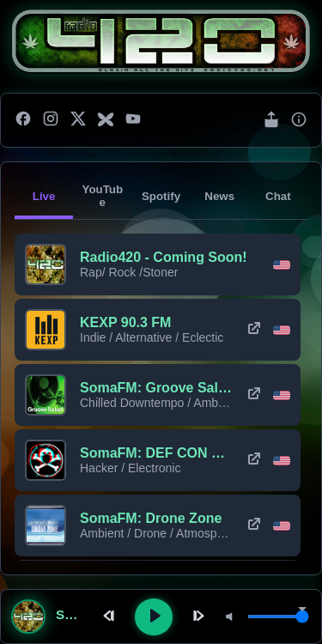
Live (44, 196)
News (219, 196)
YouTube (102, 196)
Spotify (161, 196)
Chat (278, 196)
